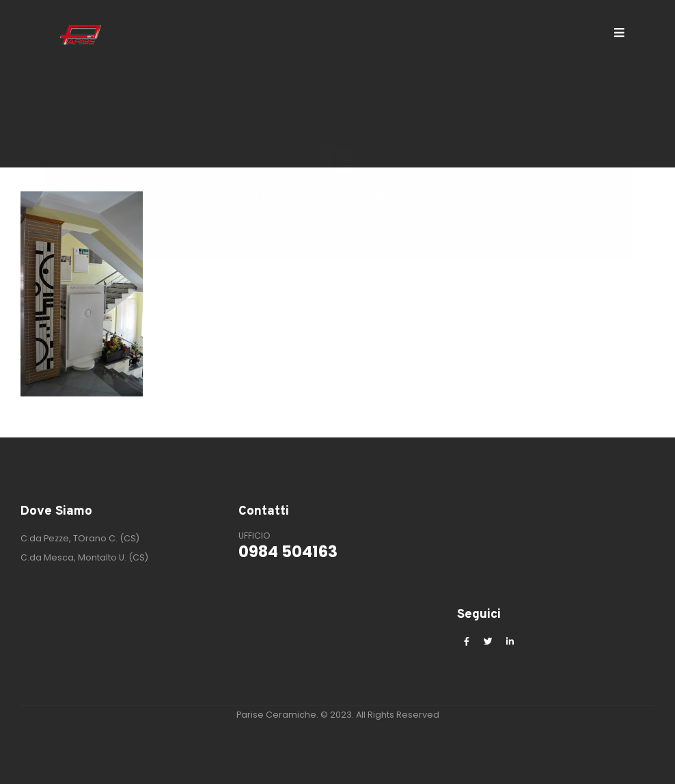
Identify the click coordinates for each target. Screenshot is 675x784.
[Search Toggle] (589, 34)
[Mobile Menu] (624, 33)
